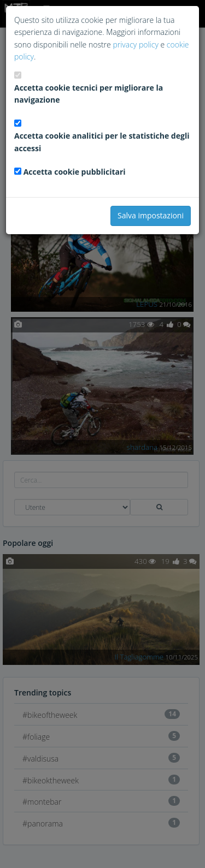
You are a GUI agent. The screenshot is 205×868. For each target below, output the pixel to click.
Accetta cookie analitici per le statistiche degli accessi (102, 142)
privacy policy (135, 44)
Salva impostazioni (151, 215)
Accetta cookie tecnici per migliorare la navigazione (89, 94)
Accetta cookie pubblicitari (75, 172)
